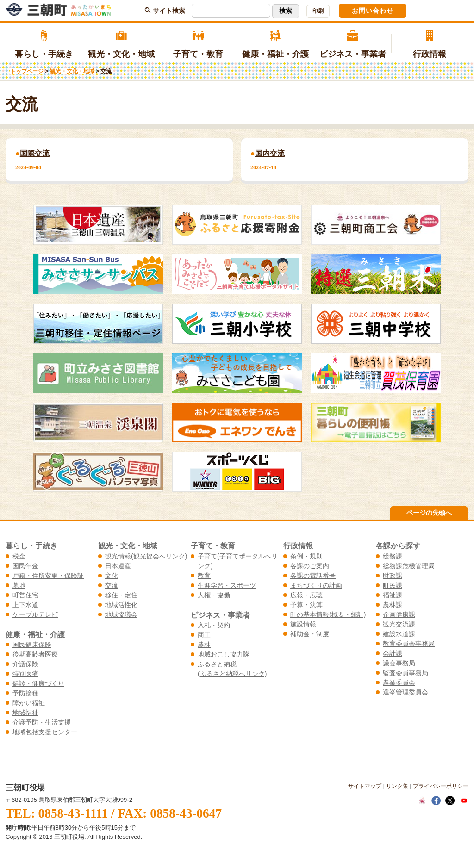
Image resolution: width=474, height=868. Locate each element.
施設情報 (303, 624)
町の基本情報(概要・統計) (328, 614)
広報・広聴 (306, 595)
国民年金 (25, 566)
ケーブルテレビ (35, 614)
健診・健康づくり (38, 683)
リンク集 (397, 786)
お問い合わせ (373, 11)
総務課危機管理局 (409, 566)
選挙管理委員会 (405, 692)
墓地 (19, 585)
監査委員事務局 (405, 673)
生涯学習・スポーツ (227, 585)
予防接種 (25, 693)
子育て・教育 (198, 44)
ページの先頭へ (429, 513)
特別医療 (25, 674)
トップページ (27, 71)
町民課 (393, 585)
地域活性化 (121, 605)
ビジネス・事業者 (352, 44)
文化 (112, 576)
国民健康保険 (32, 645)
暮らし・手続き (44, 44)
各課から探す (398, 546)
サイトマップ (365, 786)
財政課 (393, 576)
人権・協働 (214, 595)
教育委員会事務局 (409, 644)
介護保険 (25, 664)
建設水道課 (399, 634)
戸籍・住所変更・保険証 (48, 576)
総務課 (393, 556)
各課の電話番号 (313, 576)
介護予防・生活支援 (42, 722)
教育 (204, 576)
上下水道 (25, 605)
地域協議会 (121, 614)
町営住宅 (25, 595)
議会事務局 (399, 663)
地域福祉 (25, 713)
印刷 (318, 11)
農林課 (393, 605)
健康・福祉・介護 (276, 44)
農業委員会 (399, 682)
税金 (19, 556)
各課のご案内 (310, 566)
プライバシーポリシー (441, 786)
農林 (204, 645)
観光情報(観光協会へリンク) (146, 556)
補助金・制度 (310, 634)
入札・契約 (214, 625)
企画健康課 (399, 614)
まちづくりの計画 (316, 585)
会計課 (393, 653)
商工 (204, 635)
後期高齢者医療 (35, 654)
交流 (112, 585)
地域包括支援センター (45, 732)
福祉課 (393, 595)
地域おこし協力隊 (224, 654)
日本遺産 (118, 566)
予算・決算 (306, 605)
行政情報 (430, 44)
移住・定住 (121, 595)
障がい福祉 (29, 703)
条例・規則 (306, 556)
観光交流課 (399, 624)
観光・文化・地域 (122, 44)
